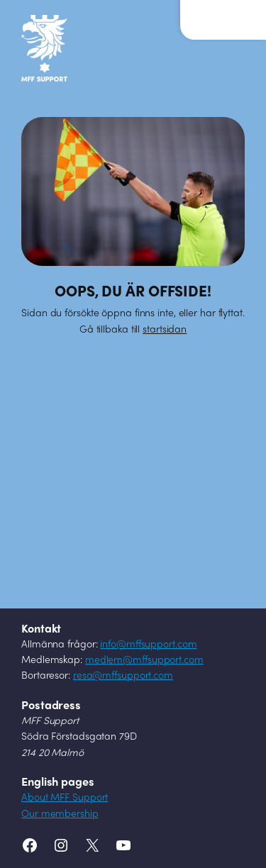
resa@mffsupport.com (123, 676)
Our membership (60, 814)
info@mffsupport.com (148, 645)
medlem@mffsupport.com (144, 661)
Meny (212, 13)
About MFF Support (65, 798)
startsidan (165, 330)
